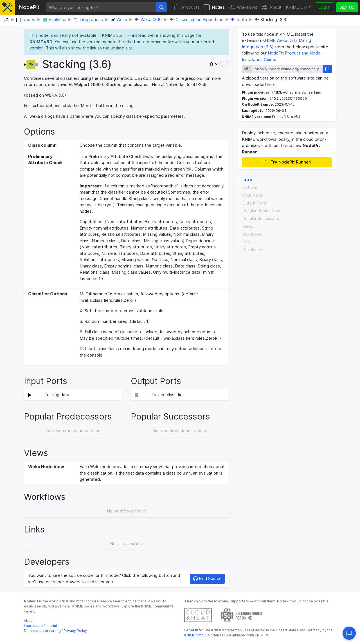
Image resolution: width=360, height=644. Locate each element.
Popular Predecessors (263, 211)
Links (247, 242)
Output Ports (255, 203)
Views (248, 226)
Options (250, 187)
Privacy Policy (75, 631)
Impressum (33, 626)
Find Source (207, 578)
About (272, 7)
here (271, 84)
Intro (247, 180)
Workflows (243, 7)
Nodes (214, 7)
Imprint (51, 626)
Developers (253, 250)
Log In (324, 7)
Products (187, 7)
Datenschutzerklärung (42, 631)
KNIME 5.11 (297, 7)
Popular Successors (261, 219)
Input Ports (253, 195)
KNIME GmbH (195, 635)
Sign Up (347, 7)
